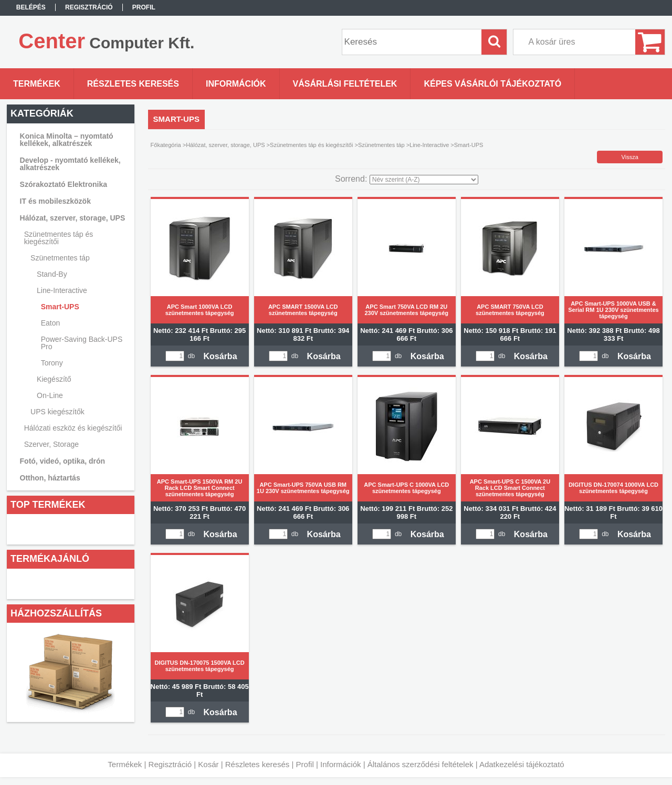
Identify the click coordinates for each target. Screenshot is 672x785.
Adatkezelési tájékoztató (522, 764)
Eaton (51, 323)
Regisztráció (170, 764)
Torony (52, 363)
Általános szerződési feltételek (421, 764)
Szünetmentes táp (381, 145)
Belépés (31, 7)
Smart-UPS (60, 307)
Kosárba (220, 356)
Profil (305, 764)
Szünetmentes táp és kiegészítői (311, 145)
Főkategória (166, 145)
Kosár (208, 764)
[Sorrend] (424, 180)
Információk (341, 764)
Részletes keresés (258, 764)
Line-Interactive (429, 145)
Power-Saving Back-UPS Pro (82, 343)
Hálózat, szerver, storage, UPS (225, 145)
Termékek (125, 764)
